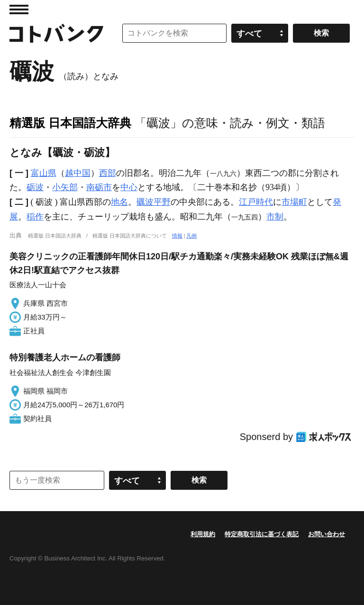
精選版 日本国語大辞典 (70, 123)
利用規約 (203, 534)
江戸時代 (256, 202)
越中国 (78, 173)
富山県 (44, 173)
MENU (19, 9)
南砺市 (99, 187)
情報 (177, 236)
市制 (275, 217)
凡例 (191, 236)
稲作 (35, 217)
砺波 (35, 187)
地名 (119, 202)
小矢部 (65, 187)
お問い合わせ (327, 534)
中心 (129, 187)
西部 (108, 173)
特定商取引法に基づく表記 (262, 534)
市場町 (294, 202)
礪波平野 (154, 202)
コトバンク (56, 33)
